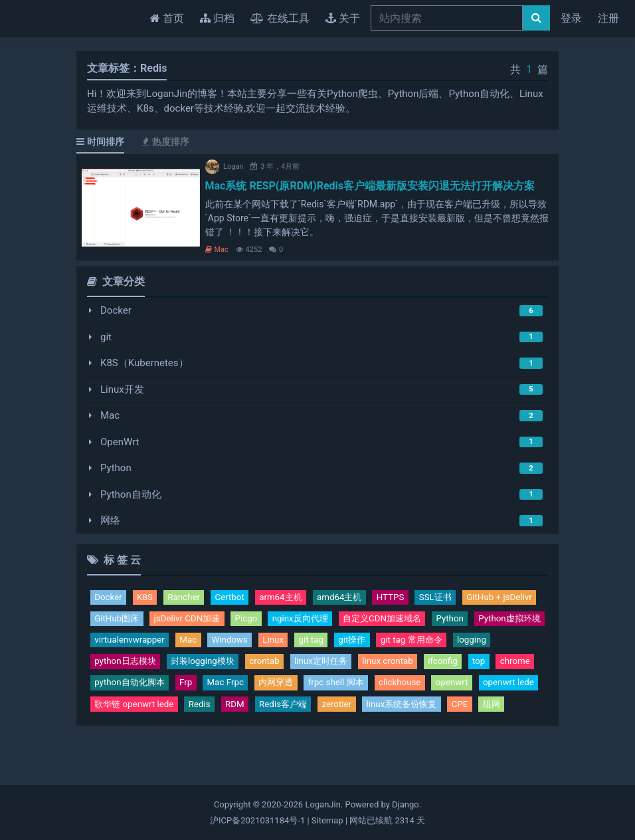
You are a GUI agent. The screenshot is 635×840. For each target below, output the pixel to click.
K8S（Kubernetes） (144, 363)
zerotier (256, 736)
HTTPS (417, 598)
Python (116, 468)
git (106, 337)
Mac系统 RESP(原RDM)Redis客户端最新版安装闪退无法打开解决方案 (370, 186)
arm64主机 (297, 598)
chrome (336, 690)
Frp (470, 690)
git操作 (153, 667)
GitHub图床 (208, 621)
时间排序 (100, 142)
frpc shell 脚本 (181, 713)
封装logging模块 (437, 667)
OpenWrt (120, 442)
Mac (217, 250)
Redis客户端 (197, 736)
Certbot (241, 598)
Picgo (351, 621)
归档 (217, 18)
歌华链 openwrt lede (458, 713)
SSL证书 (466, 598)
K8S (149, 598)
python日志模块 (351, 667)
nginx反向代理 (410, 621)
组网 (426, 736)
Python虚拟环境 (281, 644)
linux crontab (199, 690)
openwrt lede (370, 713)
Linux (526, 644)
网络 (110, 520)
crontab (506, 667)
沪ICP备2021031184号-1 (257, 820)
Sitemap (327, 820)
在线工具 (280, 18)
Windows (479, 644)
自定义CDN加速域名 (139, 644)
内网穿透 (114, 713)
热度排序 (166, 142)
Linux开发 (122, 389)
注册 (608, 18)
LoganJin (322, 804)
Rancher (191, 598)
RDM (145, 736)
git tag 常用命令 (219, 667)
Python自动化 (131, 494)
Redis (107, 736)
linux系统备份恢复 (328, 736)
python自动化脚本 (408, 690)
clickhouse (251, 713)
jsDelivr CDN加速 (286, 621)
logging (285, 667)
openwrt (308, 713)
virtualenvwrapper (370, 644)
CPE (393, 736)
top (298, 690)
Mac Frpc (513, 690)
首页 (170, 17)
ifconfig (258, 690)
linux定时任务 (125, 690)
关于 (343, 18)
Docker (116, 310)
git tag (108, 667)
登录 (571, 18)
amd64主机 (362, 598)
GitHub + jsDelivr (131, 621)
